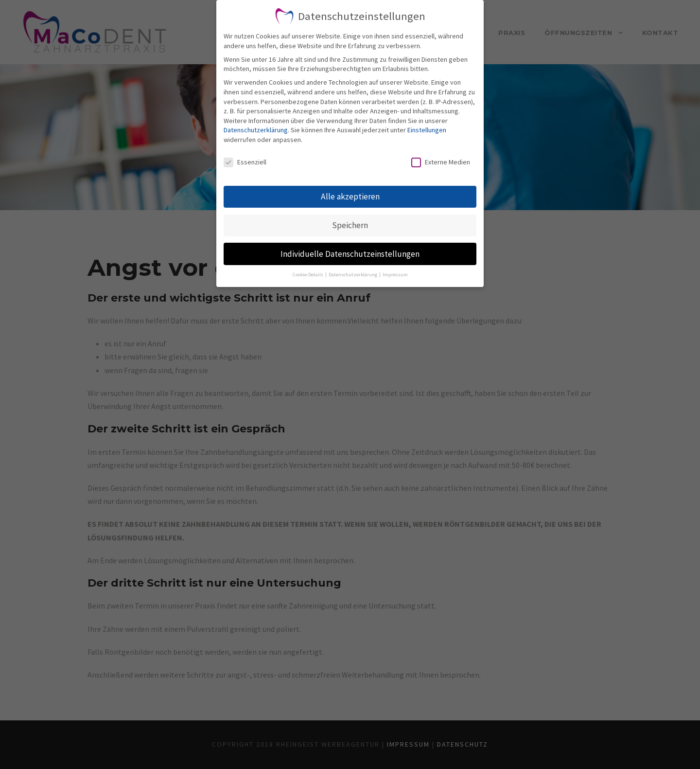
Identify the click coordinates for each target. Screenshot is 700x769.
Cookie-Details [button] (308, 275)
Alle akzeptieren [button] (350, 197)
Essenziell (245, 162)
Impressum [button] (395, 275)
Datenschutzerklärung (256, 130)
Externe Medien (441, 162)
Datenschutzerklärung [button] (353, 275)
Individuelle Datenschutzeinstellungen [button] (350, 254)
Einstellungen (427, 130)
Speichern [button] (350, 225)
